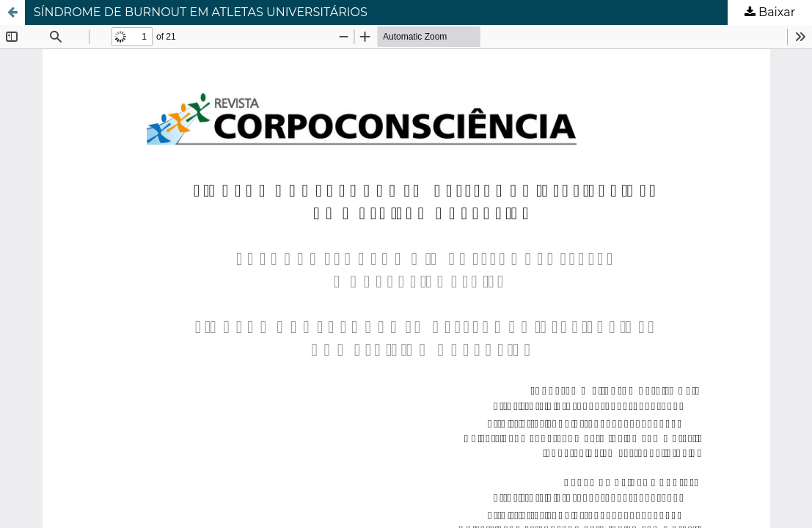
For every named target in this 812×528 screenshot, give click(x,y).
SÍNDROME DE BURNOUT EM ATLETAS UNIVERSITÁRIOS (201, 12)
